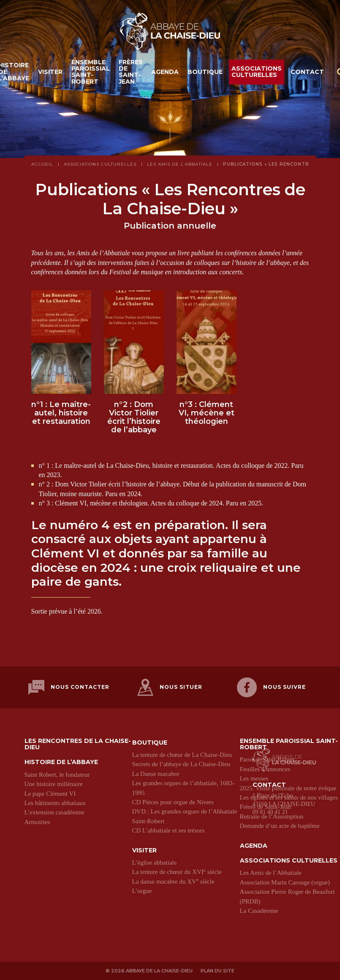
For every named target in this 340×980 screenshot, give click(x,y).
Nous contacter (69, 687)
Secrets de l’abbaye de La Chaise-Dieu (181, 764)
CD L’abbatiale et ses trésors (169, 830)
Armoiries (37, 822)
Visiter (50, 72)
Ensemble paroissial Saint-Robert (91, 72)
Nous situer (170, 687)
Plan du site (218, 970)
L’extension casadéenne (54, 812)
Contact (307, 72)
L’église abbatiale (155, 862)
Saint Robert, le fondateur (57, 774)
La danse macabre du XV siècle (173, 881)
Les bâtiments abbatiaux (55, 803)
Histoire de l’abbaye (61, 762)
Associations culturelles (257, 72)
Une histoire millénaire (54, 783)
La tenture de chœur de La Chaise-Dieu (182, 754)
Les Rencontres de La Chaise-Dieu (78, 744)
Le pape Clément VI (50, 793)
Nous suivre (271, 687)
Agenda (165, 72)
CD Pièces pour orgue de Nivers (173, 802)
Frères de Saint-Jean (131, 72)
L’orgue (142, 890)
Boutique (205, 72)
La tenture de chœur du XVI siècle (177, 871)
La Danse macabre (156, 773)
